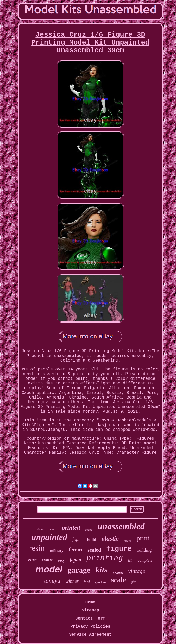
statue (47, 560)
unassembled (121, 526)
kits (101, 570)
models (128, 541)
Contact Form (90, 618)
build (92, 540)
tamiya (52, 581)
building (144, 550)
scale (119, 580)
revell (53, 529)
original (118, 573)
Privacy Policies (90, 627)
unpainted (49, 537)
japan (76, 560)
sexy (61, 561)
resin (37, 548)
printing (105, 558)
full (130, 561)
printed (71, 528)
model (49, 569)
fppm (77, 539)
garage (79, 570)
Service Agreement (90, 635)
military (57, 551)
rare (32, 560)
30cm (40, 529)
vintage (137, 571)
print (143, 538)
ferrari (76, 550)
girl (134, 582)
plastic (110, 538)
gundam (100, 582)
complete (145, 560)
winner (72, 581)
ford (87, 582)
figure (119, 549)
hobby (89, 530)
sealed (94, 550)
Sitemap (90, 610)
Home (90, 602)
